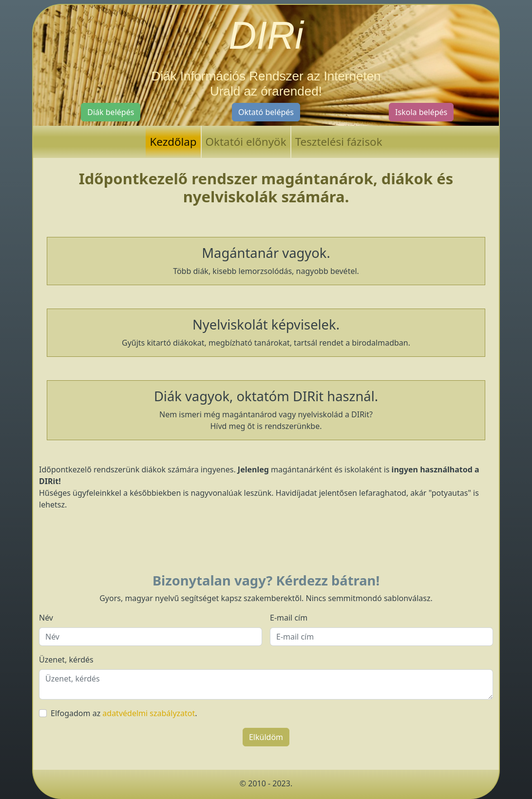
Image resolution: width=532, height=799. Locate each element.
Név (46, 618)
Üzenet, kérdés (66, 660)
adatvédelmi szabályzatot (149, 713)
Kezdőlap (173, 142)
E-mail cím (289, 618)
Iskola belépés (421, 112)
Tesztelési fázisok (339, 142)
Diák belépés (111, 112)
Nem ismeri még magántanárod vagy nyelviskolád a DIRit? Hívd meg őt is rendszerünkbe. (266, 409)
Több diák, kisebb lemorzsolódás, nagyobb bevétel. (266, 260)
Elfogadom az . (124, 713)
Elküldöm (266, 737)
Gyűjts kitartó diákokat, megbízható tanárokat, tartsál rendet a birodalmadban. (266, 332)
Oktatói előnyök (246, 142)
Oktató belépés (266, 112)
